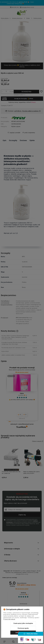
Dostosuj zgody (23, 628)
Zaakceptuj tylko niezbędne (23, 623)
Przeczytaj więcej (9, 619)
